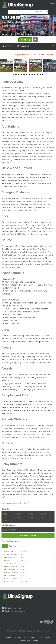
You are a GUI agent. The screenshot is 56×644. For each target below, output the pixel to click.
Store (33, 638)
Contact (47, 638)
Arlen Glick (10, 557)
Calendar (23, 46)
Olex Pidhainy (11, 578)
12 (43, 74)
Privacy (35, 641)
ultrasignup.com (18, 611)
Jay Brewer (10, 581)
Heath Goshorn (11, 554)
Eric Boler (9, 575)
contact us (16, 608)
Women (12, 546)
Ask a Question (28, 535)
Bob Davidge (11, 569)
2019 (18, 517)
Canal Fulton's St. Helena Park (16, 22)
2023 (31, 514)
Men (5, 546)
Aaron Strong (11, 566)
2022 (44, 514)
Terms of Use (24, 641)
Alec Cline (10, 551)
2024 (18, 514)
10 (37, 74)
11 (40, 74)
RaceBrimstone (9, 530)
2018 (30, 517)
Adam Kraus (10, 572)
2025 (5, 514)
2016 (5, 520)
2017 (43, 517)
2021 (5, 517)
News (27, 638)
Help (40, 638)
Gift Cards (18, 638)
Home (9, 638)
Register (25, 40)
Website (7, 46)
